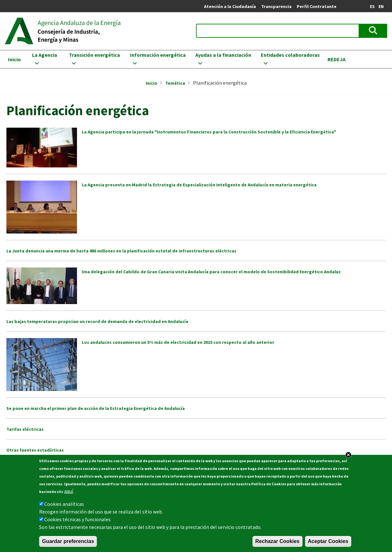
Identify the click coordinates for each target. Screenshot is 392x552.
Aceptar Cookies (328, 542)
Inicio (14, 59)
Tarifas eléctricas (25, 429)
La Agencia (45, 55)
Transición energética (94, 55)
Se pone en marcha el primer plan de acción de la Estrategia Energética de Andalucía (96, 408)
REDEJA (337, 59)
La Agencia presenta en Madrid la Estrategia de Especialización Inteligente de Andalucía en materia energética (199, 185)
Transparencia (276, 6)
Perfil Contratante (317, 6)
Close (348, 455)
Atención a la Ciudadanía (230, 6)
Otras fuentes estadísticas (35, 450)
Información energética (158, 55)
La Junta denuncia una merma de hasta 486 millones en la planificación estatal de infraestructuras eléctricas (121, 251)
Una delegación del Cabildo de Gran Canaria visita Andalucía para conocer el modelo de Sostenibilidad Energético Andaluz (211, 272)
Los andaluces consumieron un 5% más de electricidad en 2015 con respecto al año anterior (178, 342)
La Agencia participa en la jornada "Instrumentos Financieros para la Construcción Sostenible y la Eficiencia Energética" (209, 132)
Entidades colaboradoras (290, 55)
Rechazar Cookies (277, 542)
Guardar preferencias (68, 542)
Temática (175, 83)
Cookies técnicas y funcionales (77, 520)
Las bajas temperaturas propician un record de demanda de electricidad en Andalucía (97, 321)
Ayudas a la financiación (223, 55)
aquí (69, 492)
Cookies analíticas (64, 505)
